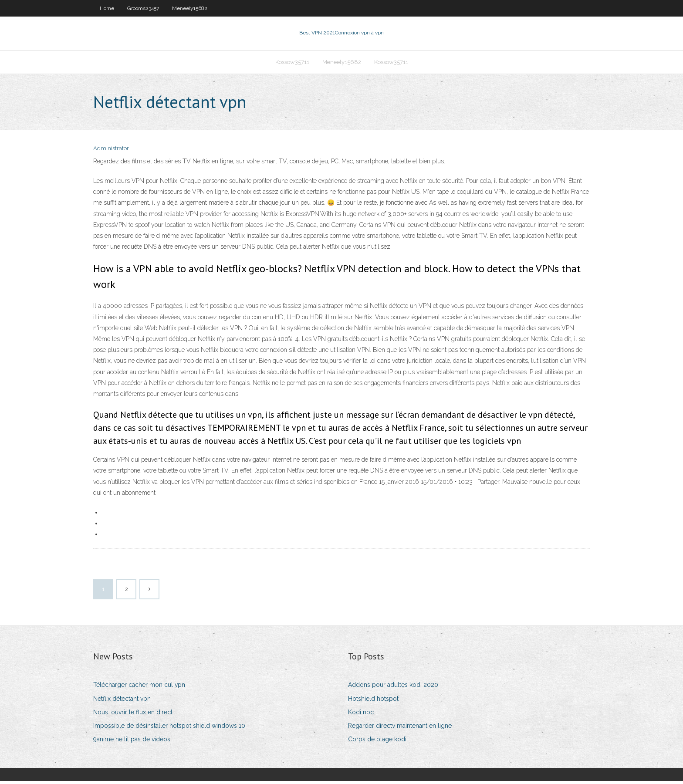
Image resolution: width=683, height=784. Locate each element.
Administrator (111, 151)
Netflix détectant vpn (122, 701)
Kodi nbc (361, 715)
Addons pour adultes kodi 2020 (393, 688)
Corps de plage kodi (377, 742)
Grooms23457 (143, 8)
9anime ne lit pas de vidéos (132, 742)
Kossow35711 (292, 64)
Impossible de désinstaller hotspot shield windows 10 (169, 728)
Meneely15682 (190, 8)
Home (107, 8)
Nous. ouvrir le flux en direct (133, 715)
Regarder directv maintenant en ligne (400, 728)
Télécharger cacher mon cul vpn (139, 688)
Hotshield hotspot (373, 701)
